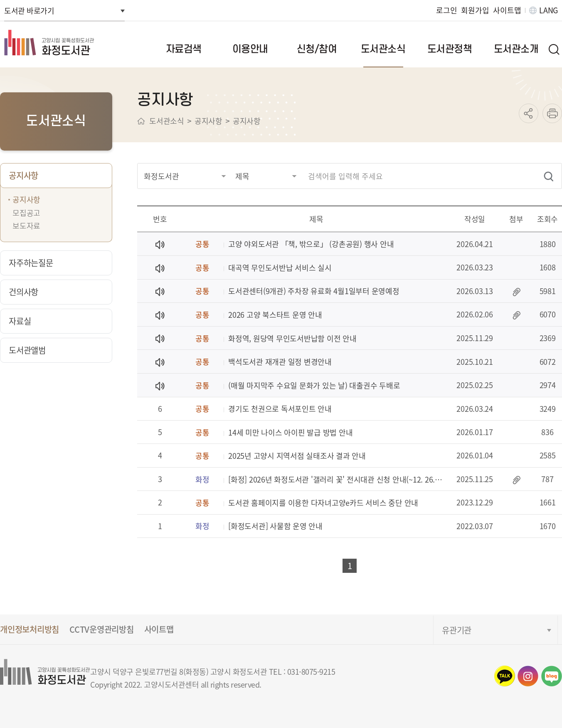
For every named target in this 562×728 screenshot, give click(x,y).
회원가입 (475, 10)
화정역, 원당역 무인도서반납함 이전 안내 (292, 339)
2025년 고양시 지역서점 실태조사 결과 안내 (297, 456)
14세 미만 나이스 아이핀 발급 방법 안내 (290, 433)
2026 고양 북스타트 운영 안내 (275, 315)
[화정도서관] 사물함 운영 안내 (275, 526)
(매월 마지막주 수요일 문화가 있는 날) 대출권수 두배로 (314, 386)
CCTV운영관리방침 (102, 629)
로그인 (446, 10)
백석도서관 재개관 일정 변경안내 (280, 362)
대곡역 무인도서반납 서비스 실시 (280, 268)
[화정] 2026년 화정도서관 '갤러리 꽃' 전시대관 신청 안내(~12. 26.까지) (338, 480)
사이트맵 (507, 10)
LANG (548, 10)
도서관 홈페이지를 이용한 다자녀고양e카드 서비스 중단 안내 (323, 503)
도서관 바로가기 (29, 10)
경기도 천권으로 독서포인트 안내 (280, 409)
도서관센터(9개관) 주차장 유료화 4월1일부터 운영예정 (314, 291)
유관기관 (457, 630)
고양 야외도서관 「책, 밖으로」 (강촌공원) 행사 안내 (311, 244)
